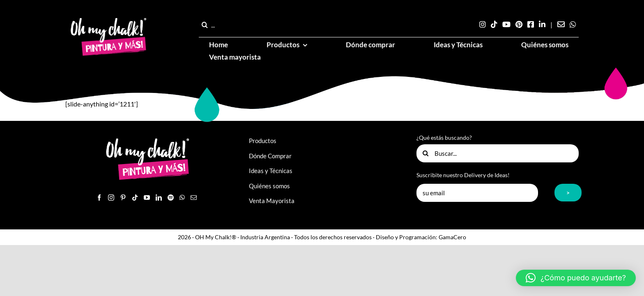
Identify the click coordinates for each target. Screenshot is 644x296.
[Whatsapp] (182, 198)
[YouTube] (147, 198)
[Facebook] (99, 198)
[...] (231, 25)
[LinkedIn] (159, 198)
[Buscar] (205, 25)
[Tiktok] (135, 198)
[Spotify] (171, 198)
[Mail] (194, 198)
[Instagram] (111, 198)
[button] (576, 278)
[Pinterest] (123, 198)
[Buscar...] (498, 153)
